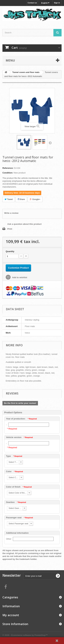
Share (21, 199)
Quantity (10, 251)
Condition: (8, 173)
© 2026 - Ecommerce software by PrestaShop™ (25, 635)
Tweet (9, 199)
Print (10, 229)
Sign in (57, 3)
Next (50, 143)
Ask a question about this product (24, 224)
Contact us (32, 3)
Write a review (11, 213)
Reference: (8, 168)
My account (11, 615)
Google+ (35, 199)
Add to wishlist (19, 277)
